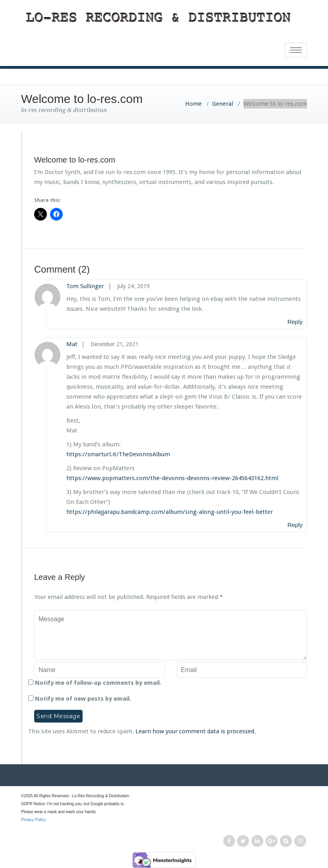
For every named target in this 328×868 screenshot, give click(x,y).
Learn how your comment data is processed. (196, 731)
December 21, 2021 (115, 344)
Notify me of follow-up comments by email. (98, 683)
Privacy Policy (164, 824)
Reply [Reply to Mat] (295, 525)
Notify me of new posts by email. (83, 699)
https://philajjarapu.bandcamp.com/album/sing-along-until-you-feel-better (170, 512)
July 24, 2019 (133, 286)
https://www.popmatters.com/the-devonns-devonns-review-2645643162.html (172, 478)
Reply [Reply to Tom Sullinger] (295, 322)
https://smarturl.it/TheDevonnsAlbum (118, 454)
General (223, 104)
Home (193, 104)
